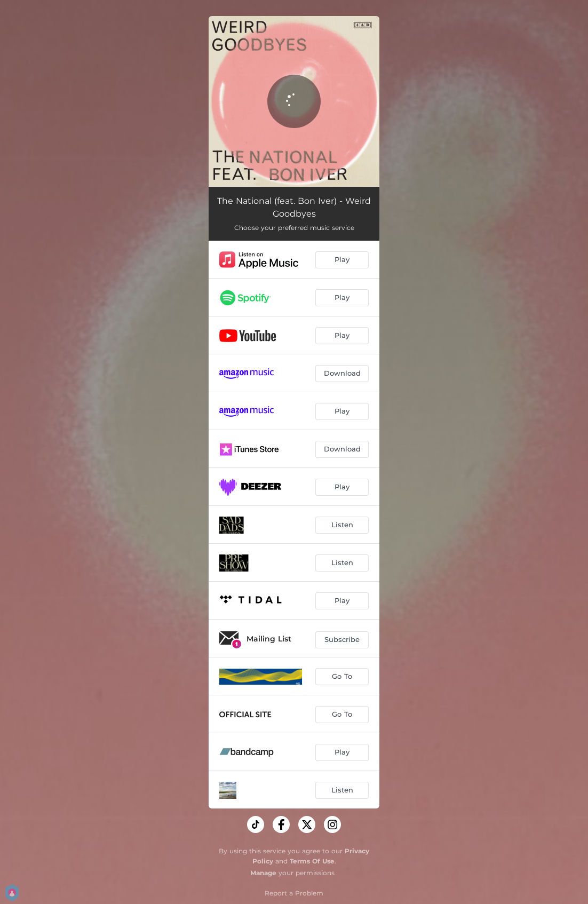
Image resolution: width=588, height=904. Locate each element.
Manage (263, 873)
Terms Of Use (312, 861)
